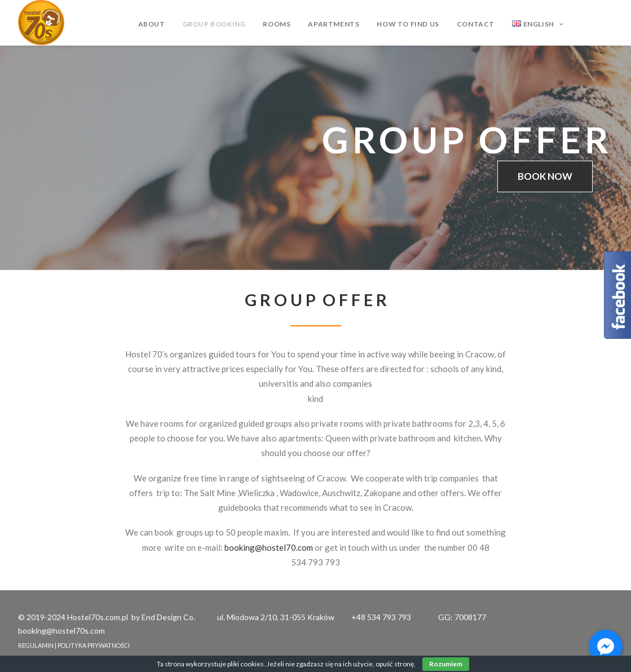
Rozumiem (446, 664)
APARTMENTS (334, 24)
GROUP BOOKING (214, 24)
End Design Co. (168, 617)
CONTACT (476, 24)
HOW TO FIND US (408, 24)
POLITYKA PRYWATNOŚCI (94, 645)
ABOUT (152, 24)
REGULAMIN (36, 645)
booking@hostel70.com (269, 547)
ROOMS (277, 24)
